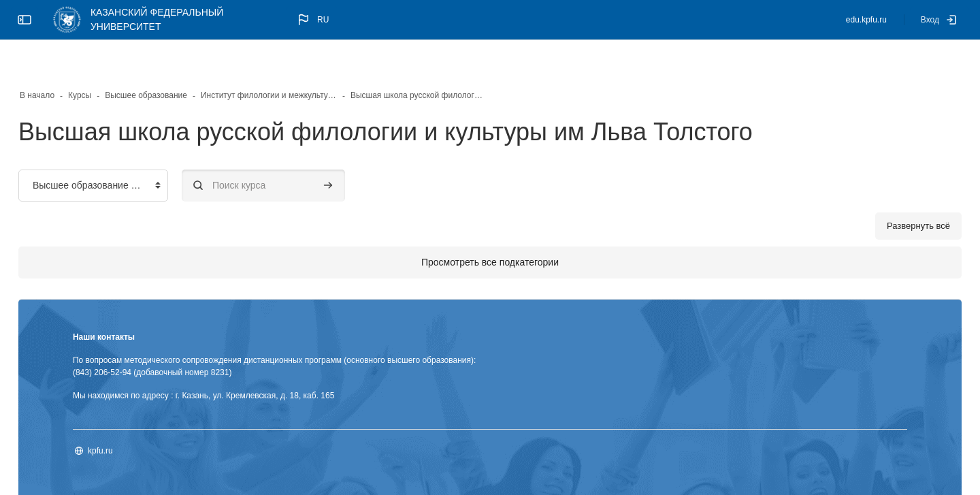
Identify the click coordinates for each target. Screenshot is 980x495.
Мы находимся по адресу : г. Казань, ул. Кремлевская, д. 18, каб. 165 (240, 362)
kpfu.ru (136, 417)
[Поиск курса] (299, 151)
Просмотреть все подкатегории (490, 228)
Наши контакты (140, 303)
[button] (312, 20)
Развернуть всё (882, 192)
